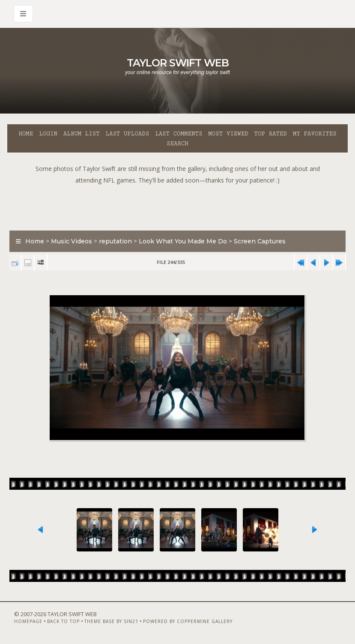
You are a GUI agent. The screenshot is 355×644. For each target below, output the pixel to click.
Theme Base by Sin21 (111, 621)
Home (26, 134)
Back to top (63, 621)
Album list (82, 134)
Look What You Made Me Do (183, 241)
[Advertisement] (178, 205)
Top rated (271, 134)
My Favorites (315, 134)
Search (177, 144)
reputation (115, 241)
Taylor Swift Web (178, 63)
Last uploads (127, 134)
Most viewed (228, 134)
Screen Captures (260, 241)
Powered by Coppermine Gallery (188, 621)
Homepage (28, 621)
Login (48, 134)
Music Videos (72, 241)
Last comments (179, 134)
